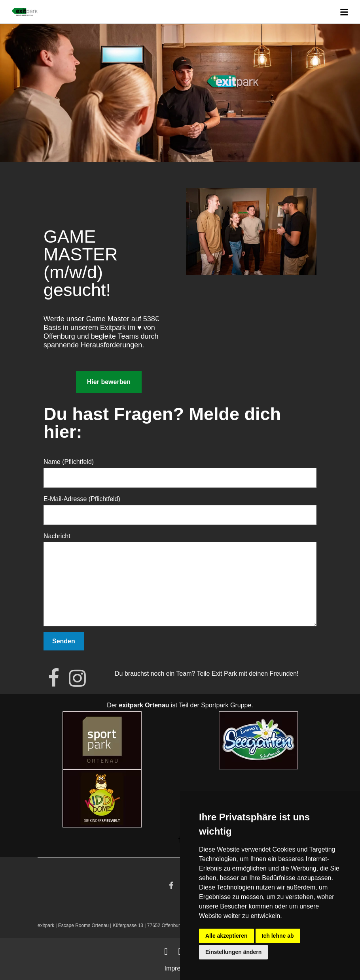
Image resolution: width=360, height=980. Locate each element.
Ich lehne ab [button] (278, 936)
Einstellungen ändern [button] (233, 952)
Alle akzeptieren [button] (226, 936)
